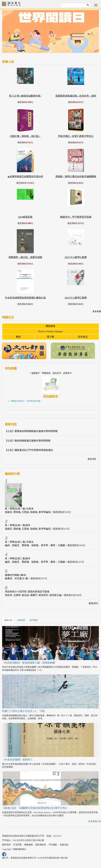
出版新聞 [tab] (21, 620)
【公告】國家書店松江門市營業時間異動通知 (29, 450)
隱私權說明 (41, 845)
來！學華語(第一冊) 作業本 (19, 509)
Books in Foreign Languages (51, 331)
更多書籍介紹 (95, 821)
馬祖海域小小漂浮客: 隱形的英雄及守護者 (27, 592)
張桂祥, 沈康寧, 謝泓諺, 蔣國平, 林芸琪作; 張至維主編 (33, 595)
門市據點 (53, 845)
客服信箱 (64, 845)
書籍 (18, 337)
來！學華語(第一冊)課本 (18, 525)
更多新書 (97, 311)
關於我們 (6, 845)
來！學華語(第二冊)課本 (18, 559)
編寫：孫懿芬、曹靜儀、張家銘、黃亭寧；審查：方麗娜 (35, 545)
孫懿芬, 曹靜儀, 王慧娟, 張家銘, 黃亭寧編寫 (28, 512)
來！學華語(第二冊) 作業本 (19, 542)
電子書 (50, 337)
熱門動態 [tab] (34, 620)
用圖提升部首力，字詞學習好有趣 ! (26, 401)
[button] (9, 33)
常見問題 (17, 845)
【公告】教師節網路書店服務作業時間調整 (28, 441)
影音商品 (83, 337)
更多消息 (92, 459)
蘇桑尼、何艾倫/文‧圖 (16, 578)
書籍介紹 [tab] (8, 620)
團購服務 (50, 326)
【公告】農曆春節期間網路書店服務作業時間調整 (31, 431)
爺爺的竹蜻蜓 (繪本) (16, 575)
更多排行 (93, 603)
